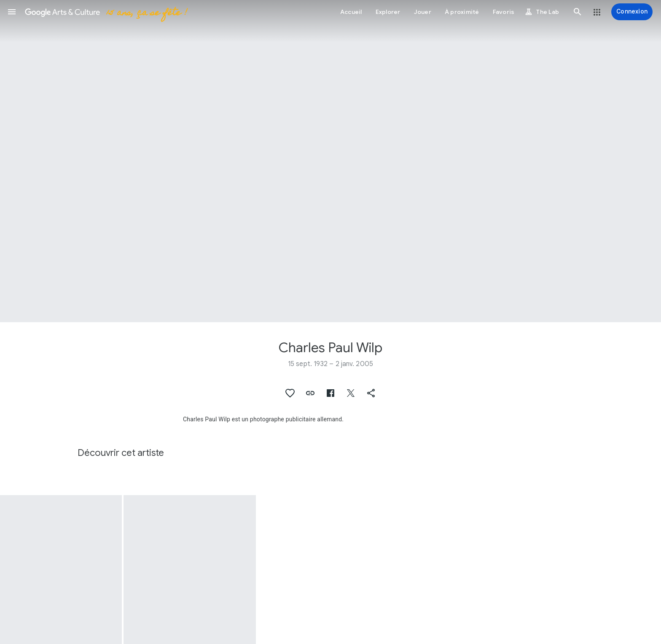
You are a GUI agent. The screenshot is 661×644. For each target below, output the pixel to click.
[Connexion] (632, 12)
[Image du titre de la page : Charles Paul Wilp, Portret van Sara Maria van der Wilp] (330, 161)
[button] (12, 12)
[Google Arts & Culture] (106, 12)
